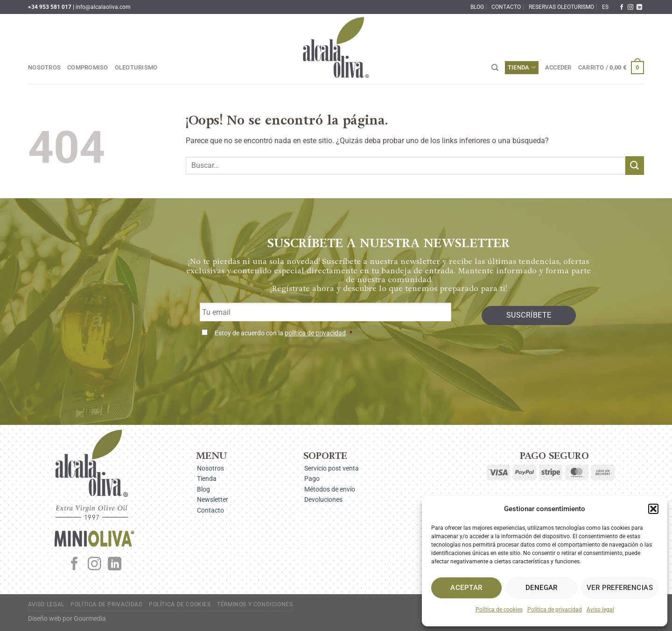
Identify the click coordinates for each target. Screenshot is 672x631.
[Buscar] (495, 68)
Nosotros (44, 67)
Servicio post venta (332, 468)
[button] (653, 509)
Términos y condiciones (255, 604)
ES (605, 7)
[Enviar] (635, 165)
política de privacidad (315, 333)
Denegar (542, 588)
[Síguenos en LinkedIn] (639, 7)
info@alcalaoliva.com (103, 7)
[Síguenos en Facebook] (622, 7)
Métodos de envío (330, 489)
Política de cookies (499, 610)
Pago (312, 478)
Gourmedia (90, 619)
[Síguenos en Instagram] (630, 7)
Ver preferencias (620, 588)
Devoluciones (323, 499)
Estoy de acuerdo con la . (283, 333)
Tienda (522, 67)
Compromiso (88, 67)
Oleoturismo (136, 67)
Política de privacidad (555, 610)
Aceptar (466, 588)
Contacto (506, 7)
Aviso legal (600, 610)
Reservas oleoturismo (561, 7)
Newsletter (213, 499)
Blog (477, 7)
